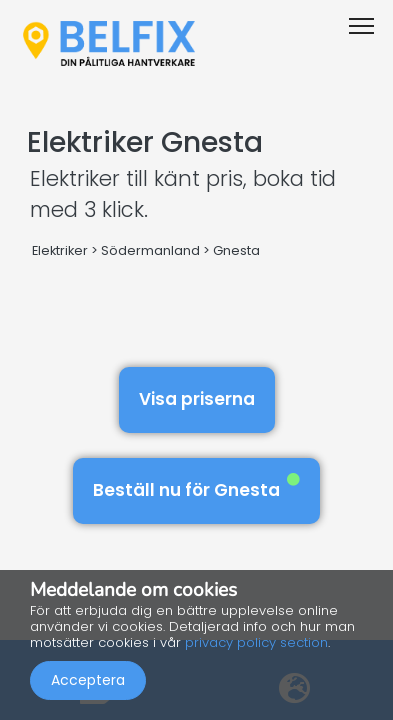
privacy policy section (256, 642)
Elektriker (60, 250)
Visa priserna (197, 399)
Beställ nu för (196, 487)
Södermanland (150, 250)
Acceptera (88, 680)
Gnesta (236, 250)
